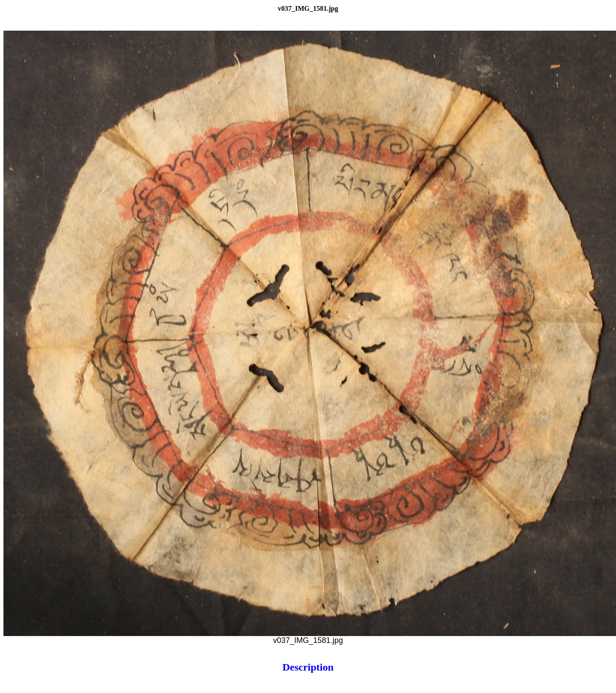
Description (308, 667)
